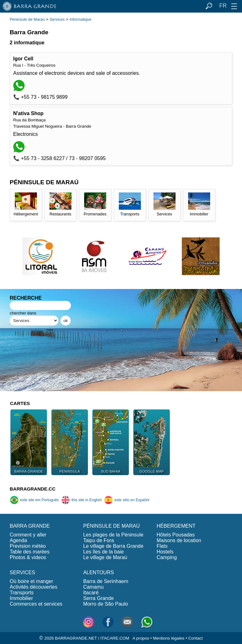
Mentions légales (169, 638)
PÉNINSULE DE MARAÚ (112, 526)
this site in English (81, 500)
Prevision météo (28, 546)
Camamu (93, 587)
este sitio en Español (127, 500)
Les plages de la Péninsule (113, 535)
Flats (162, 546)
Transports (22, 593)
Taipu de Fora (99, 540)
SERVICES (23, 572)
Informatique (80, 19)
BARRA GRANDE (30, 526)
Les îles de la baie (104, 552)
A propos (141, 638)
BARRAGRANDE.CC (33, 489)
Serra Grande (98, 598)
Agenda (18, 540)
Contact (195, 638)
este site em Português (34, 500)
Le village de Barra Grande (113, 546)
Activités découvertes (34, 587)
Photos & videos (28, 557)
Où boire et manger (32, 581)
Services (57, 19)
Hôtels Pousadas (176, 535)
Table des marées (30, 552)
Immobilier (21, 598)
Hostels (165, 552)
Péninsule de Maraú (27, 19)
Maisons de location (179, 540)
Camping (167, 557)
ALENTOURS (99, 572)
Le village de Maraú (105, 557)
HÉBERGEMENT (176, 526)
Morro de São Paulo (106, 604)
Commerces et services (36, 604)
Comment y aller (28, 535)
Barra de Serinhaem (106, 581)
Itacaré (91, 593)
